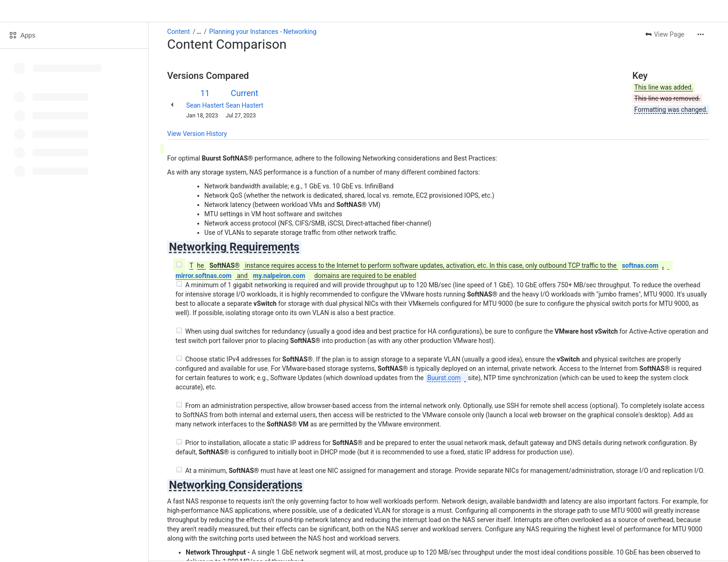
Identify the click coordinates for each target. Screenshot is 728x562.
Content (179, 32)
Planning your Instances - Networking (263, 32)
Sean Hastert (205, 105)
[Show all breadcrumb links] (199, 32)
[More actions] (701, 34)
